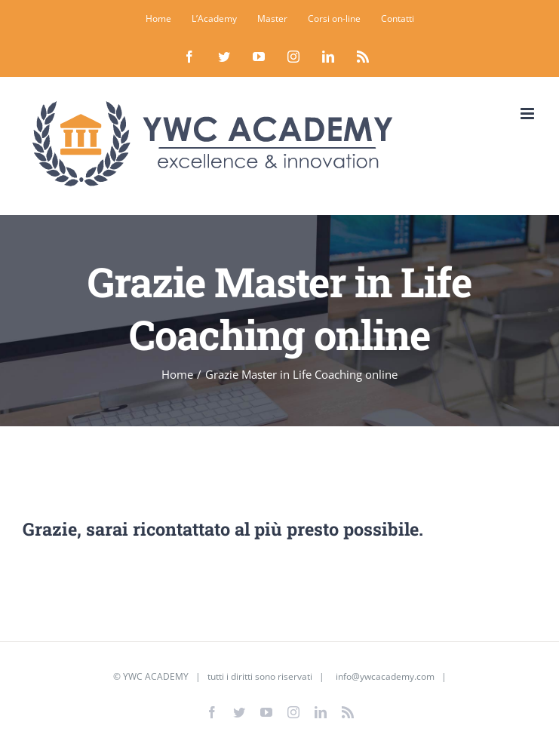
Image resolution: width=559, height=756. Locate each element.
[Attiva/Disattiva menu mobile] (528, 114)
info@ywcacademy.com (385, 676)
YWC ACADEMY (156, 676)
